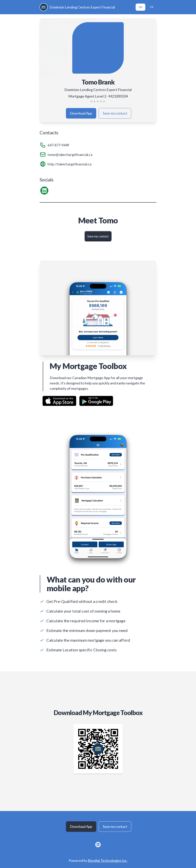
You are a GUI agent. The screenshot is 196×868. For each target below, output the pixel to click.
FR (152, 7)
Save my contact (115, 113)
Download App (81, 113)
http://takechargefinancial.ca (69, 164)
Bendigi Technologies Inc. (108, 860)
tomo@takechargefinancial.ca (70, 155)
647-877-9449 (58, 145)
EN (141, 7)
